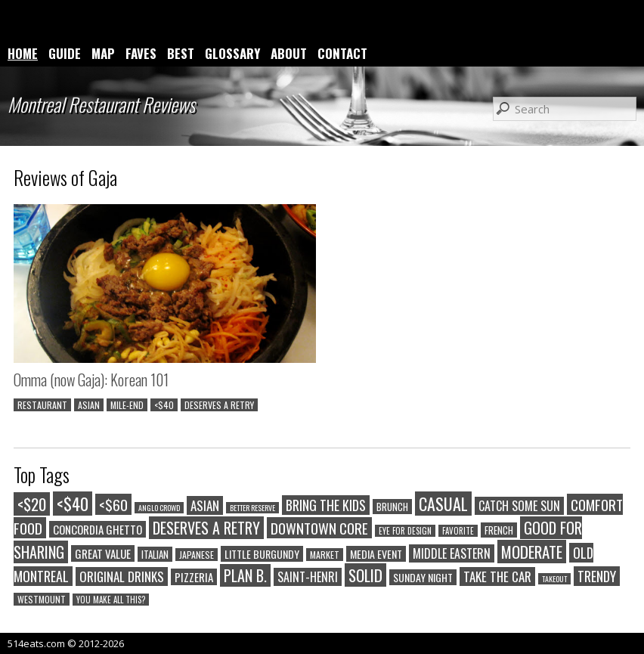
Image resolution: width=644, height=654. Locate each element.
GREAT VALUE (103, 553)
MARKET (325, 555)
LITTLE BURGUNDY (262, 554)
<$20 (32, 504)
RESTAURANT (42, 405)
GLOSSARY (232, 53)
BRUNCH (392, 507)
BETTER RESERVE (252, 508)
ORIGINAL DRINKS (122, 577)
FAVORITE (458, 531)
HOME (23, 53)
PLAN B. (245, 575)
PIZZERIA (194, 577)
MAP (103, 53)
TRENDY (597, 576)
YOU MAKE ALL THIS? (111, 600)
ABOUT (289, 53)
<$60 (113, 504)
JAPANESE (197, 555)
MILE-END (127, 405)
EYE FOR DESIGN (405, 531)
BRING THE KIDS (326, 505)
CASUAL (443, 504)
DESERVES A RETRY (219, 405)
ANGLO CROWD (159, 508)
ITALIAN (155, 554)
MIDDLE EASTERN (452, 553)
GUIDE (65, 53)
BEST (181, 53)
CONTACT (342, 53)
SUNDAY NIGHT (423, 577)
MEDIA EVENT (376, 554)
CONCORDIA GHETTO (98, 529)
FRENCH (499, 530)
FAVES (141, 53)
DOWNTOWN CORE (319, 528)
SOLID (365, 575)
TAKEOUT (554, 579)
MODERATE (532, 552)
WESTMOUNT (42, 599)
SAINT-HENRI (308, 577)
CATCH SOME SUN (519, 506)
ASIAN (89, 405)
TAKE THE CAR (497, 577)
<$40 (164, 405)
